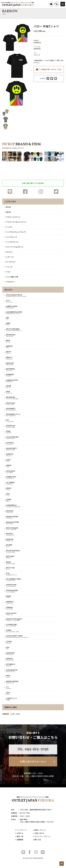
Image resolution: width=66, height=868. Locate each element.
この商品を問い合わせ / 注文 (49, 69)
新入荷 (8, 207)
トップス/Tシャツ (12, 242)
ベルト (8, 272)
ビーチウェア (10, 262)
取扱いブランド (39, 830)
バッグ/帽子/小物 (11, 277)
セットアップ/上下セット (14, 247)
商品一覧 (19, 836)
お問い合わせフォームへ (37, 761)
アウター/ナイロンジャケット (16, 222)
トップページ (21, 830)
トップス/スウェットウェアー (16, 232)
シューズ (8, 267)
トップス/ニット (11, 237)
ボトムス (9, 252)
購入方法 (37, 840)
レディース (9, 257)
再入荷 (8, 212)
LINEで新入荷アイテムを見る (33, 183)
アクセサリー (10, 282)
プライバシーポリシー (42, 836)
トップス (9, 227)
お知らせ (19, 833)
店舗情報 (19, 840)
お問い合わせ (39, 833)
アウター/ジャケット (13, 217)
